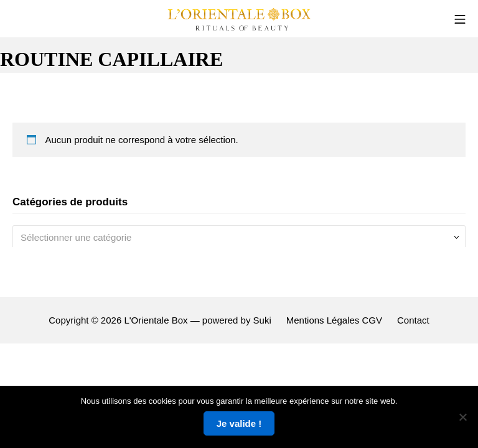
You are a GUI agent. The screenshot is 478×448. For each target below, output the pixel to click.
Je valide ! (239, 423)
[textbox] (234, 237)
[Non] (462, 417)
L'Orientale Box (156, 320)
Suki (262, 320)
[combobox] (239, 237)
